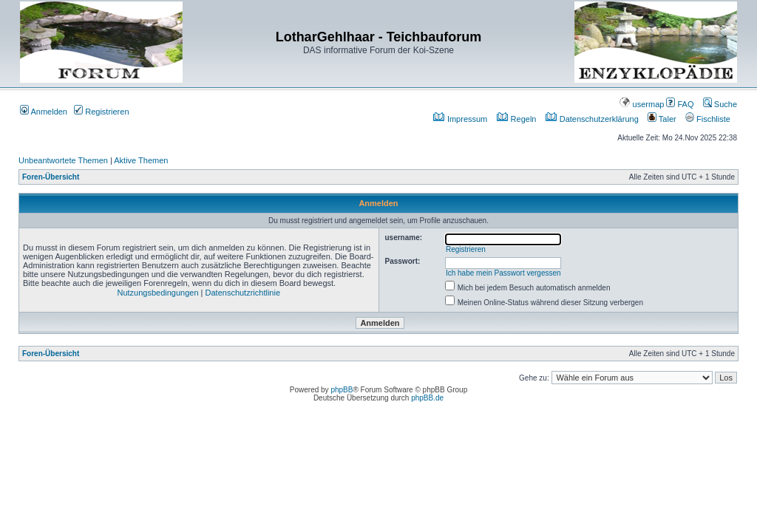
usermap (642, 104)
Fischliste (708, 119)
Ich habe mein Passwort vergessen (503, 273)
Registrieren (101, 112)
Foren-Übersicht (51, 177)
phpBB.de (427, 398)
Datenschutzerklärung (592, 119)
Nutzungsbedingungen (157, 293)
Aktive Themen (141, 160)
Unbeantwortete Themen (63, 160)
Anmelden (44, 112)
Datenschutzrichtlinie (243, 293)
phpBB (342, 390)
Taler (662, 119)
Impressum (460, 119)
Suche (720, 104)
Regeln (517, 119)
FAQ (680, 104)
